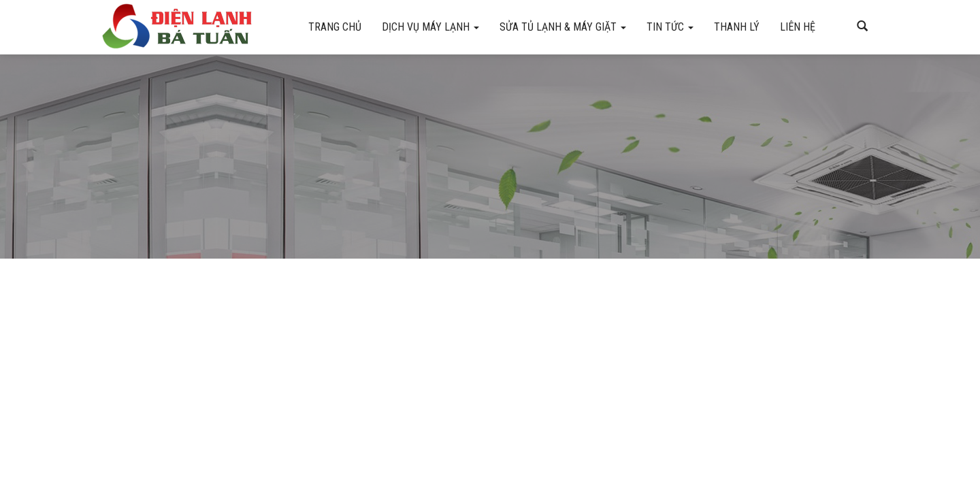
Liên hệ (798, 27)
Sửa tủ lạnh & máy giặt (563, 27)
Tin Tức (670, 27)
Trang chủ (335, 27)
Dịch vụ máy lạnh (430, 27)
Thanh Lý (737, 27)
